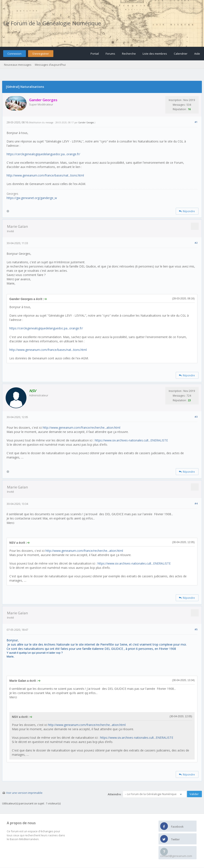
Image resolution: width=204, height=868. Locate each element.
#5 (196, 629)
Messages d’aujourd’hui (50, 65)
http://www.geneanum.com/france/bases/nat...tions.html (45, 175)
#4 (196, 503)
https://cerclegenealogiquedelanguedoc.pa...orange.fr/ (43, 154)
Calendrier (181, 54)
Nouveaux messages (18, 65)
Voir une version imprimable (24, 793)
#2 (196, 243)
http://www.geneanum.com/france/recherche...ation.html (81, 428)
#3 (196, 417)
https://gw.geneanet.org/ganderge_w (32, 198)
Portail (95, 54)
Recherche (129, 54)
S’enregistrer (41, 54)
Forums (110, 54)
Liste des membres (155, 54)
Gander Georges (86, 122)
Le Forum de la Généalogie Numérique (52, 23)
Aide (197, 54)
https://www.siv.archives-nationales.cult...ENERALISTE (131, 440)
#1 (196, 122)
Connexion (14, 54)
